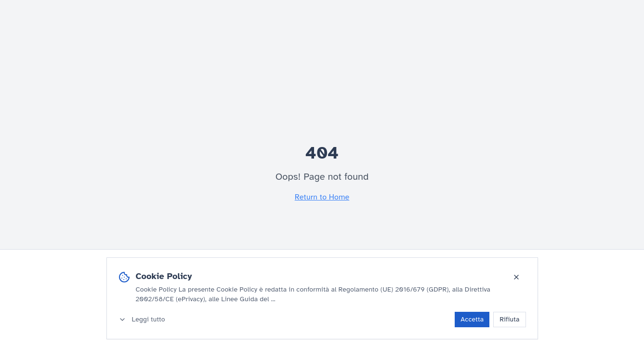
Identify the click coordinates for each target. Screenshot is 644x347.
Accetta (472, 319)
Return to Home (322, 197)
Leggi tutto (142, 319)
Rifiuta (509, 319)
